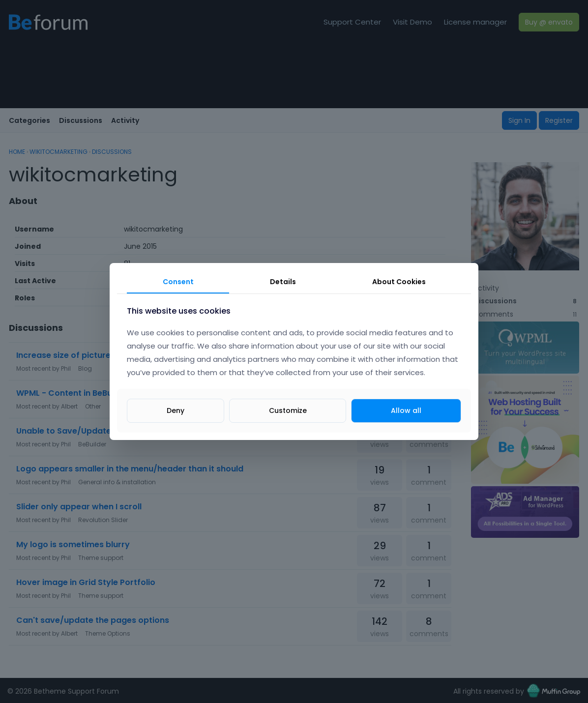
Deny (176, 410)
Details (283, 282)
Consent (178, 282)
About (399, 282)
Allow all (406, 410)
